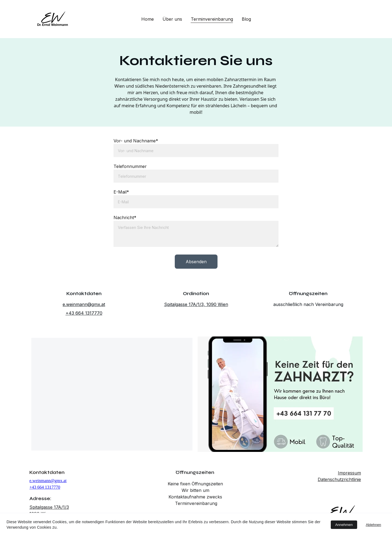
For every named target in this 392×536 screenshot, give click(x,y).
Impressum (349, 473)
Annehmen (344, 525)
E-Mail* (122, 192)
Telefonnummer (130, 166)
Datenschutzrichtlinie (339, 479)
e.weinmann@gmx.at (84, 304)
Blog (246, 19)
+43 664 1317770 (84, 313)
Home (148, 19)
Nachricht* (125, 218)
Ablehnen (373, 525)
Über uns (172, 19)
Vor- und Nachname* (136, 141)
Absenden (196, 261)
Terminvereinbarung (212, 19)
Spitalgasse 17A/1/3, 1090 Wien (196, 304)
